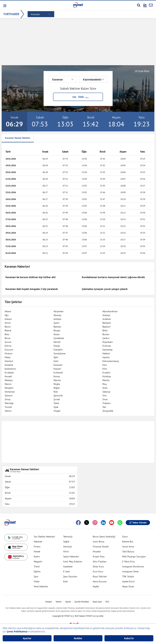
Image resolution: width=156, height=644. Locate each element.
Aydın (56, 323)
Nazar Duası (128, 586)
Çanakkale (59, 338)
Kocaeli (8, 376)
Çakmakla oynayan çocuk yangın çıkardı (105, 289)
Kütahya (107, 376)
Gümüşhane (60, 353)
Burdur (106, 334)
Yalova (8, 411)
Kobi (66, 581)
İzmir (56, 361)
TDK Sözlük (128, 576)
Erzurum (9, 350)
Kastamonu (10, 369)
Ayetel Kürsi (128, 581)
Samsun (9, 396)
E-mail (66, 571)
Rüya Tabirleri (100, 576)
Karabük (9, 365)
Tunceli (8, 407)
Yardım (59, 602)
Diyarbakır (108, 342)
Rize (56, 392)
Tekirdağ (9, 403)
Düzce (57, 334)
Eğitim (37, 571)
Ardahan (107, 319)
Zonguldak (108, 411)
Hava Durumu (100, 581)
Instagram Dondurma (133, 566)
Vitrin (66, 552)
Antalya (57, 319)
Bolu (7, 334)
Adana (8, 311)
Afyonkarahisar (110, 311)
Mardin (106, 380)
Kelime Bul (128, 542)
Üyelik (68, 602)
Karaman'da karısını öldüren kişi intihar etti (31, 277)
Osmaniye (10, 392)
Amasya (106, 315)
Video (37, 581)
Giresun (9, 353)
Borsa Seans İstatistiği (104, 537)
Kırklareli (58, 373)
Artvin (8, 323)
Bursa (7, 338)
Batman (57, 327)
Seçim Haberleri (71, 557)
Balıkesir (107, 323)
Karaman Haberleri (17, 266)
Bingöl (57, 330)
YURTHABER (11, 14)
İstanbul (9, 361)
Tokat (56, 403)
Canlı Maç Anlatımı (73, 562)
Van (104, 407)
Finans (37, 547)
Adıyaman (59, 311)
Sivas (105, 399)
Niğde (57, 388)
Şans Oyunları (70, 576)
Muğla (57, 384)
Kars (105, 365)
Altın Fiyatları (100, 562)
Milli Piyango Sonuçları (134, 557)
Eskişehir (58, 350)
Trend (37, 566)
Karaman (58, 365)
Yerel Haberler (41, 586)
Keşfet (96, 586)
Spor (36, 576)
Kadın (37, 557)
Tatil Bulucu (128, 552)
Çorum (8, 342)
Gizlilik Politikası (82, 602)
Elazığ (57, 346)
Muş (105, 384)
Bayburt (106, 327)
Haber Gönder (138, 523)
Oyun (125, 537)
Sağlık (66, 542)
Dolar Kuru (98, 566)
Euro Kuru (98, 571)
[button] (5, 6)
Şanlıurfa (58, 396)
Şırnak (57, 399)
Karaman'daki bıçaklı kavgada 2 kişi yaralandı (32, 289)
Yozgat (57, 411)
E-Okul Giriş (128, 562)
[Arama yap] (139, 5)
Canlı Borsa (99, 542)
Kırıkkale (9, 373)
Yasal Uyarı (97, 602)
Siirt (105, 396)
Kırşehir (106, 373)
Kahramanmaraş (111, 361)
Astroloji (68, 547)
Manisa (57, 380)
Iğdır (56, 357)
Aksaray (57, 315)
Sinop (8, 399)
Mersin (8, 384)
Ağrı (7, 315)
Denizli (57, 342)
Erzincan (107, 346)
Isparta (106, 357)
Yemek (37, 552)
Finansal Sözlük (101, 547)
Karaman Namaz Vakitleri (18, 138)
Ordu (105, 388)
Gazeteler (68, 566)
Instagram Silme (130, 571)
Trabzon (107, 403)
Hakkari (106, 353)
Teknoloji (68, 537)
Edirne (8, 346)
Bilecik (8, 330)
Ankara (8, 319)
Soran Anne (128, 547)
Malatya (9, 380)
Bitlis (105, 330)
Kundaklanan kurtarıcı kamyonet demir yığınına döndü (113, 277)
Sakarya (106, 392)
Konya (57, 376)
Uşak (56, 407)
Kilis (105, 369)
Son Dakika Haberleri (44, 537)
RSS (107, 602)
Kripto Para (99, 557)
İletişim (49, 602)
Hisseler (97, 552)
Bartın (8, 327)
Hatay (8, 357)
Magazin (38, 562)
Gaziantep (108, 350)
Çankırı (106, 338)
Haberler (38, 542)
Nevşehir (9, 388)
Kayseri (57, 369)
